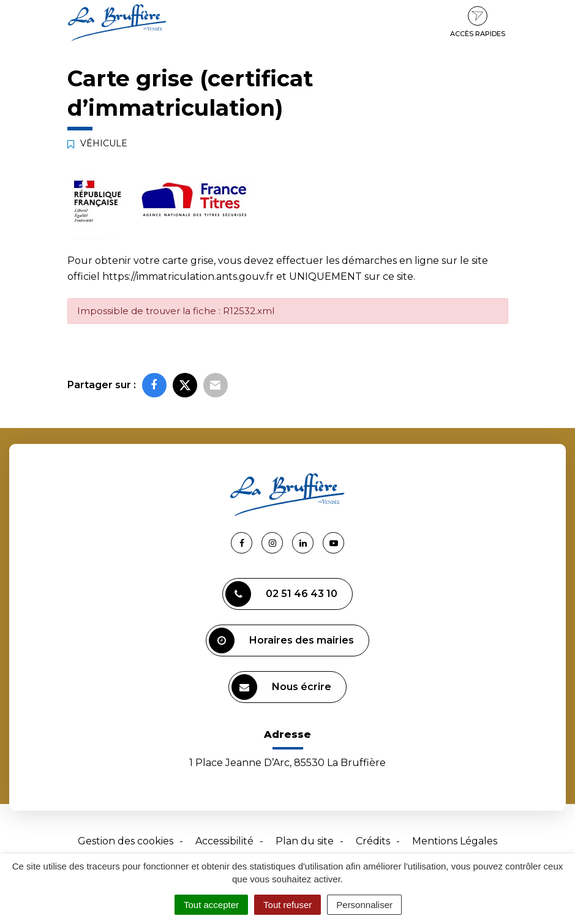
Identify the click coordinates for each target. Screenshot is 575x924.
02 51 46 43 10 (281, 594)
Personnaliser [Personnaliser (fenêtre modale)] (364, 905)
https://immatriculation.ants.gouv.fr (188, 276)
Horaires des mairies (281, 640)
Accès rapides (478, 22)
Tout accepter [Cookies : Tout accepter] (211, 905)
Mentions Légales (455, 841)
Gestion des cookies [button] (126, 841)
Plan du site (305, 841)
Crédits (373, 841)
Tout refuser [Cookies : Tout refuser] (287, 905)
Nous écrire (281, 687)
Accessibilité (224, 841)
